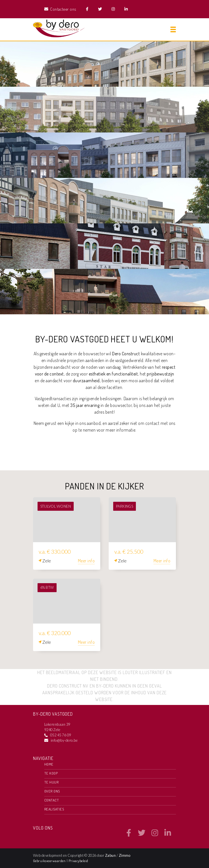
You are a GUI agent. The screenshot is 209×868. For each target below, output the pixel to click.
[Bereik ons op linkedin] (168, 835)
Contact (52, 800)
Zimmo (125, 855)
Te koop (51, 773)
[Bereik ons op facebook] (129, 835)
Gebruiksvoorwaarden (50, 861)
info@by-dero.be (64, 740)
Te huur (51, 782)
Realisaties (54, 809)
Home (49, 764)
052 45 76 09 (61, 735)
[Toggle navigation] (173, 29)
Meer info (86, 561)
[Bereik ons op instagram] (155, 835)
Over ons (52, 791)
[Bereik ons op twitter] (142, 835)
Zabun (110, 855)
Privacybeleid (78, 861)
